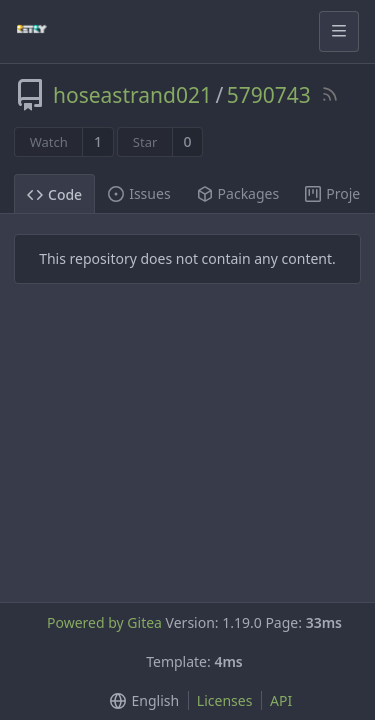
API (281, 700)
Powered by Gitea (104, 622)
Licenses (225, 700)
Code (54, 194)
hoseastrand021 (132, 95)
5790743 (269, 95)
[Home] (32, 31)
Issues (139, 193)
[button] (140, 700)
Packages (238, 193)
